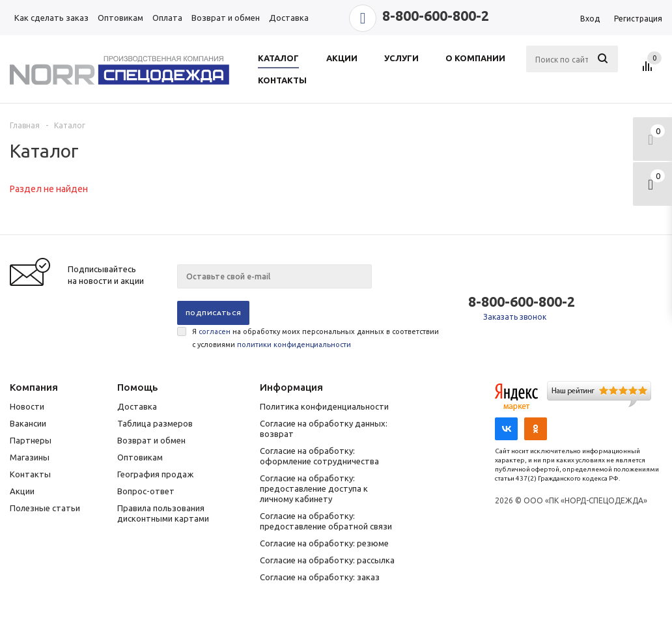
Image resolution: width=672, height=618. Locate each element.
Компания (34, 387)
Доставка (137, 406)
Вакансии (28, 423)
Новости (27, 406)
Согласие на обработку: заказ (320, 577)
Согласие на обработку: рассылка (327, 560)
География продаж (155, 474)
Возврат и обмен (151, 440)
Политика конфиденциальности (324, 406)
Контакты (30, 474)
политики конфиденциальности (294, 344)
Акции (22, 491)
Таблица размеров (155, 423)
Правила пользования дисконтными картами (163, 513)
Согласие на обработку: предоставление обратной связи (326, 521)
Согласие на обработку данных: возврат (324, 428)
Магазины (30, 457)
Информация (291, 387)
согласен (215, 331)
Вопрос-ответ (146, 491)
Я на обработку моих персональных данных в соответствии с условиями (315, 338)
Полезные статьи (45, 508)
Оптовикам (140, 457)
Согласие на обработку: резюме (324, 543)
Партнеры (31, 440)
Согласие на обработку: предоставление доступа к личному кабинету (314, 488)
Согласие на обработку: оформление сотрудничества (319, 456)
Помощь (137, 387)
